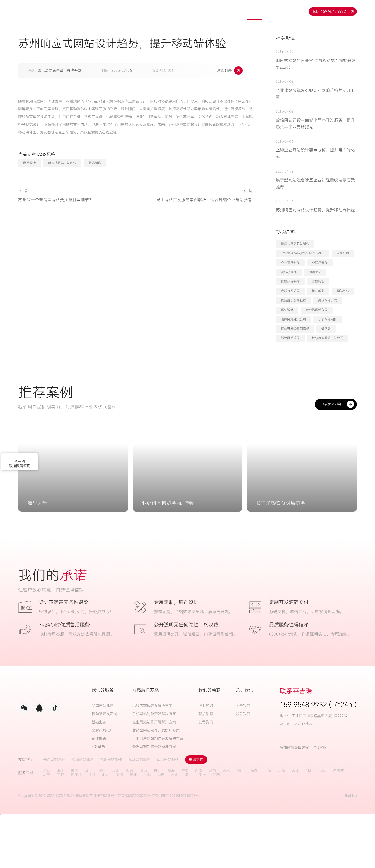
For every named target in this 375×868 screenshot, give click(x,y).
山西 (323, 821)
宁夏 (185, 821)
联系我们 (283, 11)
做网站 (326, 329)
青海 (171, 821)
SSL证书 (98, 797)
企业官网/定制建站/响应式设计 (303, 253)
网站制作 (95, 163)
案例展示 (226, 11)
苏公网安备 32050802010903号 (175, 846)
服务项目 (170, 11)
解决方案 (198, 11)
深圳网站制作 (168, 810)
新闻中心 (254, 11)
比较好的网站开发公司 (328, 338)
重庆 (74, 821)
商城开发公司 (290, 291)
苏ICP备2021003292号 (134, 846)
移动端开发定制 (104, 764)
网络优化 (315, 272)
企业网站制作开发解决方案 (154, 772)
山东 (161, 825)
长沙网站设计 (54, 810)
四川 (88, 821)
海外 (254, 821)
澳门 (240, 821)
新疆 (199, 821)
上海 (268, 821)
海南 (61, 821)
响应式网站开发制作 (62, 163)
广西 (47, 821)
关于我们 (142, 11)
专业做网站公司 (317, 310)
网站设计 (29, 163)
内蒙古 (339, 821)
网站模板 (318, 282)
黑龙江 (76, 825)
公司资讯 (206, 772)
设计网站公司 (290, 338)
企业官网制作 (290, 263)
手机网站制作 (328, 319)
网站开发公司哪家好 (295, 329)
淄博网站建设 (83, 810)
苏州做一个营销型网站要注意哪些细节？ (56, 200)
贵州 (102, 821)
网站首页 (114, 11)
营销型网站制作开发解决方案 (156, 781)
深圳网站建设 (139, 810)
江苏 (92, 825)
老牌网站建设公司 (293, 319)
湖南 (202, 825)
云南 (116, 821)
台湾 (213, 821)
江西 (147, 825)
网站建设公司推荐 (293, 300)
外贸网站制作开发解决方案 (154, 797)
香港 (226, 821)
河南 (175, 825)
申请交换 (196, 810)
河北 (309, 821)
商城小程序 (289, 272)
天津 (295, 821)
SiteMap (351, 846)
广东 (216, 825)
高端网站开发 (328, 300)
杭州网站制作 (111, 810)
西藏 (130, 821)
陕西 (143, 821)
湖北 (189, 825)
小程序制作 (320, 263)
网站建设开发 (290, 282)
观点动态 (206, 764)
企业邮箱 (99, 789)
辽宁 (47, 825)
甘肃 (157, 821)
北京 (282, 821)
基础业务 (99, 772)
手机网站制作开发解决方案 (154, 764)
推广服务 (318, 291)
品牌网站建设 (103, 756)
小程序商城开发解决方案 (152, 756)
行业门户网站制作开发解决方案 (158, 789)
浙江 (106, 825)
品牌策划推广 (103, 781)
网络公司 (343, 253)
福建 (133, 825)
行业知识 (206, 756)
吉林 (61, 825)
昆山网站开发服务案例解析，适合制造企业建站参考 (188, 200)
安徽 (120, 825)
